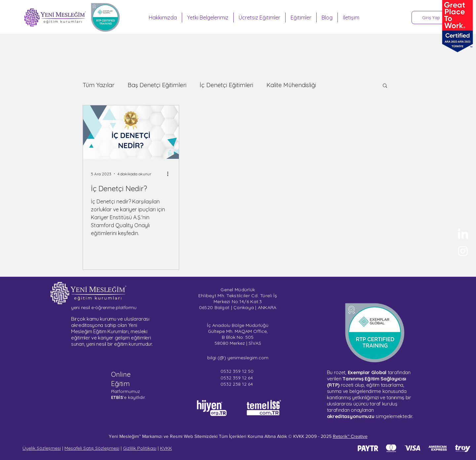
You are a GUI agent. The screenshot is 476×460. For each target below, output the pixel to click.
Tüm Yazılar (99, 85)
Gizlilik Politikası (140, 448)
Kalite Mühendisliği (291, 85)
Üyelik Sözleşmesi (42, 448)
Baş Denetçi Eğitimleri (157, 85)
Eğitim (120, 384)
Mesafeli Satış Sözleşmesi (92, 448)
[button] (385, 86)
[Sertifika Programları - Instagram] (463, 251)
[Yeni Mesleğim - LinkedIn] (463, 235)
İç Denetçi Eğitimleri (226, 85)
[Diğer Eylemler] (170, 174)
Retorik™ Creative (350, 436)
